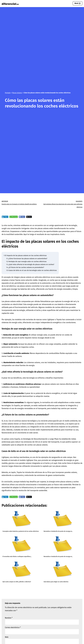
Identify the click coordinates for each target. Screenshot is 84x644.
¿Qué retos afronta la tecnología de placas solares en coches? (30, 264)
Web (7, 637)
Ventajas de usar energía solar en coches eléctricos (26, 261)
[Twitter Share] (29, 217)
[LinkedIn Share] (5, 217)
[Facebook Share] (22, 217)
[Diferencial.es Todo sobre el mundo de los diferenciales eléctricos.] (11, 4)
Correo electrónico (13, 627)
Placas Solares (17, 93)
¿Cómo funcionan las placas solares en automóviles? (27, 259)
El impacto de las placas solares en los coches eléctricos (25, 255)
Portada (8, 93)
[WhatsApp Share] (14, 217)
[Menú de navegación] (77, 3)
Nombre (9, 618)
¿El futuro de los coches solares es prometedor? (25, 267)
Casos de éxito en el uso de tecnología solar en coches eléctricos (31, 270)
